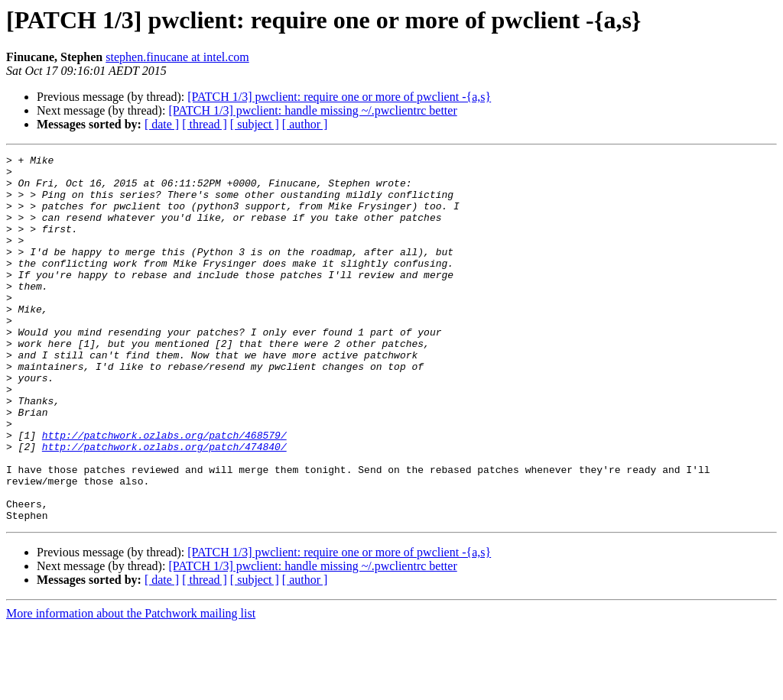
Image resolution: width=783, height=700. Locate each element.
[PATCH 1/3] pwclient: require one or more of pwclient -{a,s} (339, 97)
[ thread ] (205, 124)
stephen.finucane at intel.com (177, 57)
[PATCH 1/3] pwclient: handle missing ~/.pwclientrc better (312, 110)
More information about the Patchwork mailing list (131, 687)
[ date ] (162, 124)
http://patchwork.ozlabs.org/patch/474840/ (164, 506)
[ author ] (305, 124)
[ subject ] (255, 124)
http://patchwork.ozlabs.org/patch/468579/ (164, 492)
